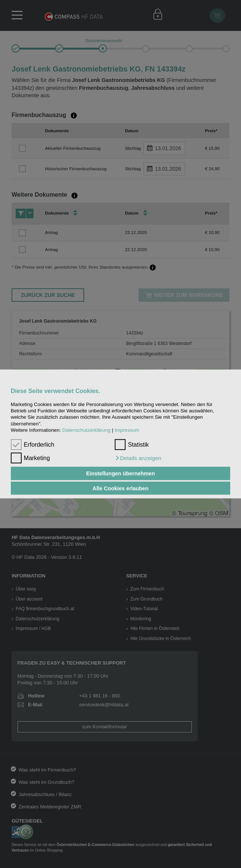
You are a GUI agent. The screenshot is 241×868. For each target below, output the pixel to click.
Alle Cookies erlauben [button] (120, 488)
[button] (138, 458)
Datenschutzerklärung (86, 430)
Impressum (127, 430)
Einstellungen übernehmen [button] (120, 473)
